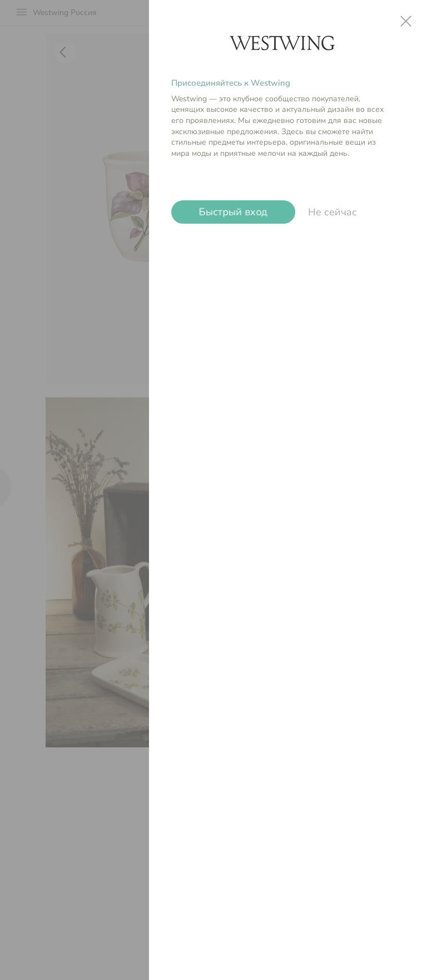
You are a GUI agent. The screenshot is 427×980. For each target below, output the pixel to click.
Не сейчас (332, 212)
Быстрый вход (233, 212)
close (406, 21)
